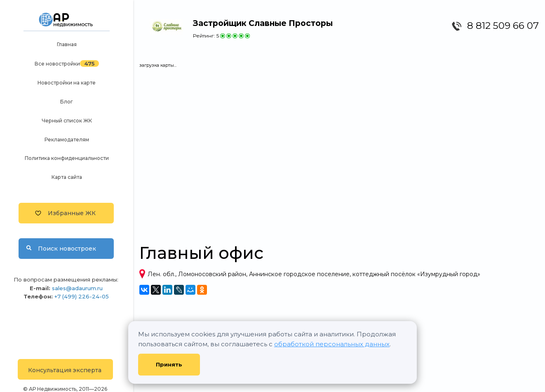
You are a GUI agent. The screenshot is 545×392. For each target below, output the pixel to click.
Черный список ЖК (67, 121)
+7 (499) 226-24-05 (82, 296)
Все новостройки (57, 64)
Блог (67, 102)
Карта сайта (67, 177)
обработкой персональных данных (332, 344)
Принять (169, 364)
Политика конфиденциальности (67, 158)
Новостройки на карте (67, 83)
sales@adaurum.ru (77, 288)
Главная (67, 44)
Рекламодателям (67, 140)
